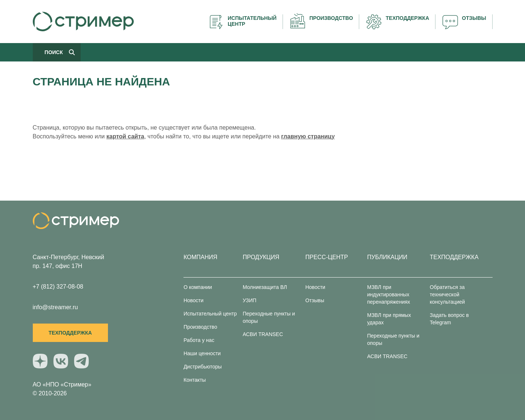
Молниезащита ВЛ (265, 287)
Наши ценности (202, 353)
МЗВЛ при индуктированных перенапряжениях (389, 294)
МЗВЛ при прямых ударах (389, 319)
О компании (198, 287)
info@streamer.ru (55, 307)
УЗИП (250, 300)
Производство (200, 327)
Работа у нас (199, 340)
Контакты (195, 380)
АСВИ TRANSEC (263, 334)
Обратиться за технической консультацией (447, 294)
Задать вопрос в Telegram (449, 319)
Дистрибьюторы (203, 367)
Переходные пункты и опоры (269, 317)
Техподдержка (70, 333)
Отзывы (315, 300)
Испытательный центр (210, 314)
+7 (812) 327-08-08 (58, 287)
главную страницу (308, 136)
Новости (193, 300)
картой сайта (125, 136)
